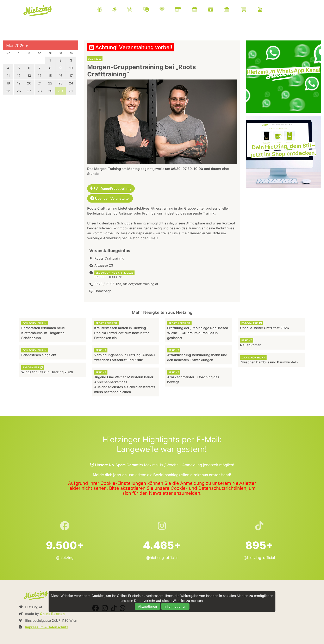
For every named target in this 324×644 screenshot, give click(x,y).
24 (71, 83)
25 (8, 91)
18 (8, 83)
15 (50, 76)
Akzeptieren (147, 606)
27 (29, 91)
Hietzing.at (38, 11)
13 (29, 76)
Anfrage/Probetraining (111, 189)
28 (40, 91)
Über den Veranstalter (110, 198)
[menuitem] (185, 10)
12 (19, 76)
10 (71, 68)
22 (50, 83)
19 (19, 83)
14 (40, 76)
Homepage (103, 291)
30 (61, 91)
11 (8, 76)
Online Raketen (52, 614)
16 (61, 76)
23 (61, 83)
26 (19, 91)
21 (40, 83)
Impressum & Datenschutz (47, 627)
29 (50, 91)
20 (29, 83)
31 (71, 91)
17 (71, 76)
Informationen (175, 606)
